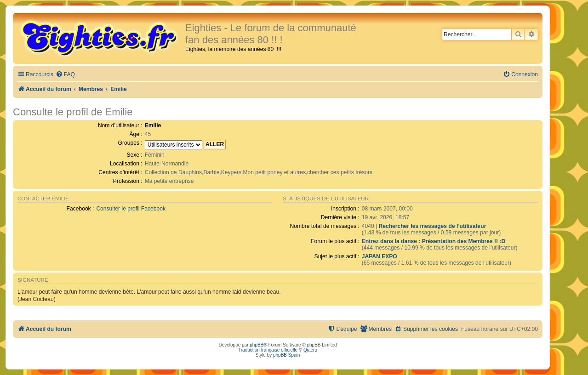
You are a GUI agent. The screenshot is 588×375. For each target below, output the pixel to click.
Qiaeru (310, 350)
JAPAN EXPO (380, 256)
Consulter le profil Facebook (131, 209)
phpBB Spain (286, 355)
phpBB (257, 345)
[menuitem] (65, 75)
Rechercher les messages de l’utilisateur (432, 226)
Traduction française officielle (268, 350)
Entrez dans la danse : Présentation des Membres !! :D (434, 241)
